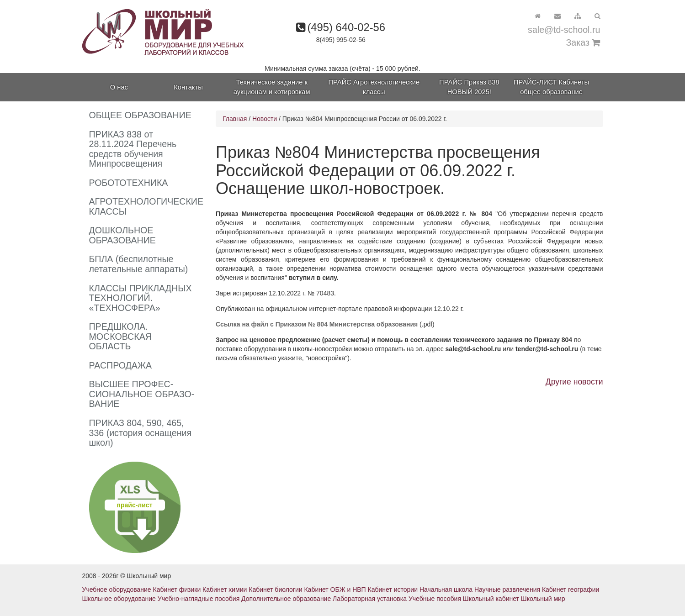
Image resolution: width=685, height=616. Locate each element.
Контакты (188, 87)
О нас (119, 87)
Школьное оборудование (119, 599)
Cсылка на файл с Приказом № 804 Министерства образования (318, 324)
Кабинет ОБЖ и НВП (335, 590)
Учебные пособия (435, 599)
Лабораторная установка (370, 599)
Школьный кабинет (491, 599)
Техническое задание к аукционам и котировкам (272, 87)
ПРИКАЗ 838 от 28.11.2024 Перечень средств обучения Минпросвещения (133, 149)
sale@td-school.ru (564, 30)
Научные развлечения (507, 590)
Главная (235, 119)
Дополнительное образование (286, 599)
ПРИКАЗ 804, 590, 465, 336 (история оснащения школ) (141, 433)
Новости (265, 119)
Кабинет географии (571, 590)
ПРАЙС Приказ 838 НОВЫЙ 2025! (469, 87)
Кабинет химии (225, 590)
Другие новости (574, 382)
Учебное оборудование (117, 590)
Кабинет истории (393, 590)
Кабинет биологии (275, 590)
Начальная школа (446, 590)
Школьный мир (543, 599)
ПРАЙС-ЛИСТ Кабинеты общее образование (551, 87)
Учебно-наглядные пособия (199, 599)
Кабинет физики (177, 590)
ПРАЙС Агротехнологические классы (374, 87)
